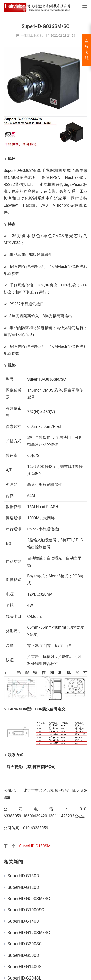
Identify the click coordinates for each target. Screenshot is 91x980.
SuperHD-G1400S (24, 967)
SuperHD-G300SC (25, 944)
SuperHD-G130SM (35, 846)
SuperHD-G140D (23, 921)
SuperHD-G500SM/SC (29, 899)
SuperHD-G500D (23, 955)
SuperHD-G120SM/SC (29, 933)
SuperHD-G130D (23, 876)
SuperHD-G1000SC (26, 910)
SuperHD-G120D (23, 887)
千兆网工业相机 (32, 35)
